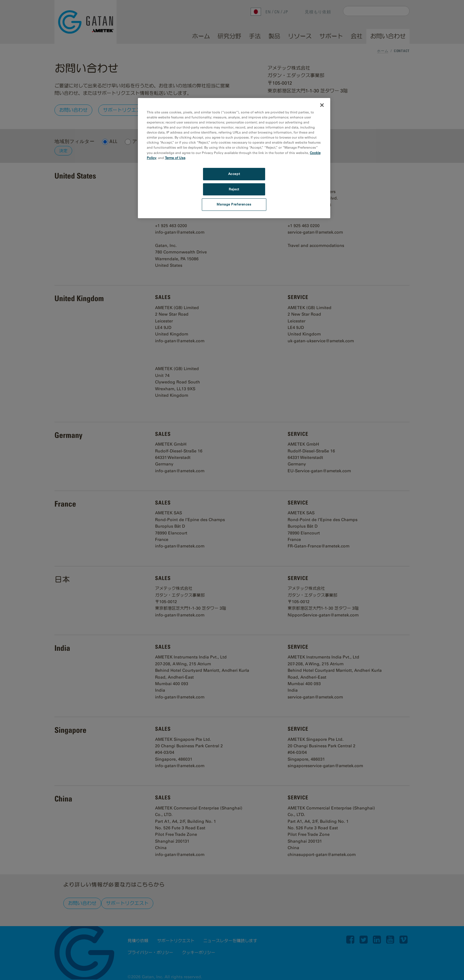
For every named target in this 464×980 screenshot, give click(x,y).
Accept (234, 174)
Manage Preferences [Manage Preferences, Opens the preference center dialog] (234, 204)
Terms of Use (175, 158)
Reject (234, 189)
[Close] (322, 105)
